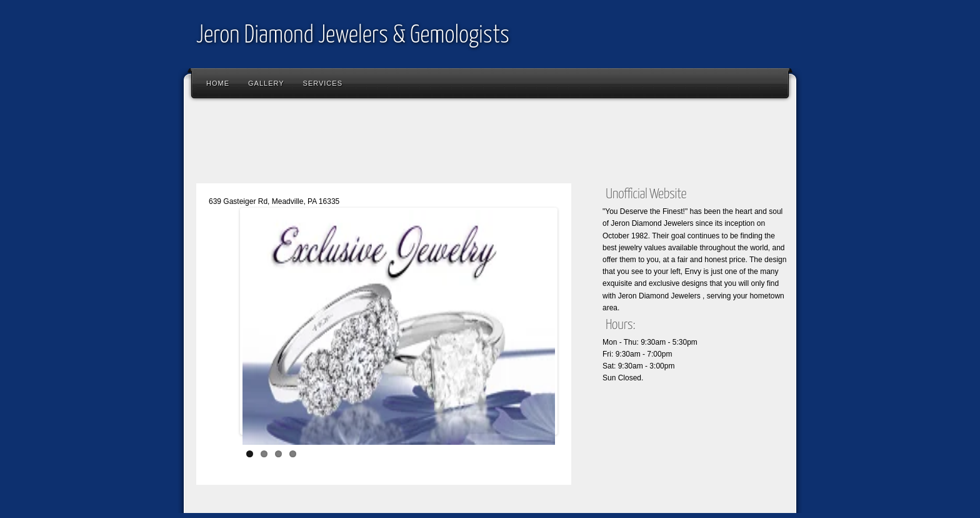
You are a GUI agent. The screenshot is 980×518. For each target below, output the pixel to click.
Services (323, 83)
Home (218, 83)
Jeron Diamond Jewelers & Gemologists (353, 36)
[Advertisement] (417, 144)
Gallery (266, 83)
